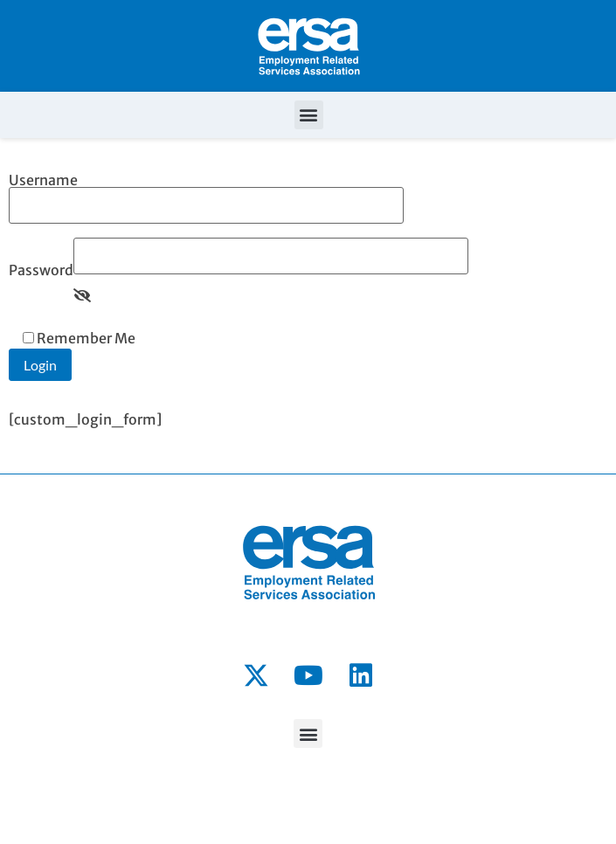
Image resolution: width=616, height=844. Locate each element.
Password (41, 270)
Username (206, 194)
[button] (309, 115)
